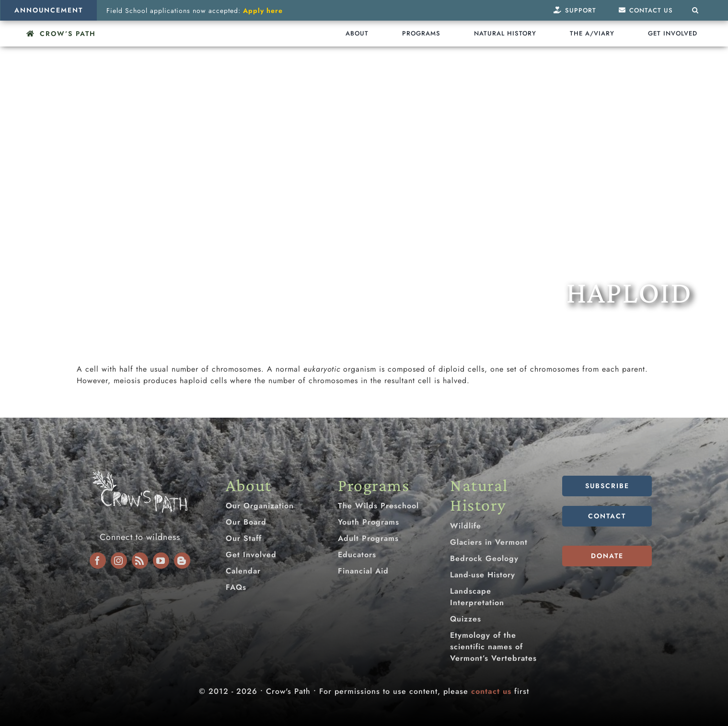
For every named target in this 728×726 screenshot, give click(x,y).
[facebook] (98, 561)
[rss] (140, 561)
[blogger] (182, 561)
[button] (695, 10)
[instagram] (119, 561)
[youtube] (161, 561)
